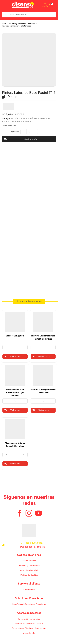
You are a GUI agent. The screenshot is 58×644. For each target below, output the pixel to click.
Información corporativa (29, 619)
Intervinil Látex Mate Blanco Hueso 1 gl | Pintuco (15, 392)
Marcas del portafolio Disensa (29, 624)
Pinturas (32, 24)
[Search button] (6, 15)
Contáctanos (29, 590)
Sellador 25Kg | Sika (15, 336)
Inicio (4, 24)
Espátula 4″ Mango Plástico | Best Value (43, 391)
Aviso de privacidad (29, 570)
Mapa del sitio (29, 633)
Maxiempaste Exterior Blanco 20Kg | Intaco (15, 445)
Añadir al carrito (31, 139)
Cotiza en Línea (29, 561)
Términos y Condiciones (29, 566)
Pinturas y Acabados (17, 24)
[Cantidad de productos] (29, 132)
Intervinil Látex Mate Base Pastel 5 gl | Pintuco (43, 337)
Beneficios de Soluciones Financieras (29, 604)
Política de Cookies (29, 575)
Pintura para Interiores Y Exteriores (17, 26)
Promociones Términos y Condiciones (29, 628)
